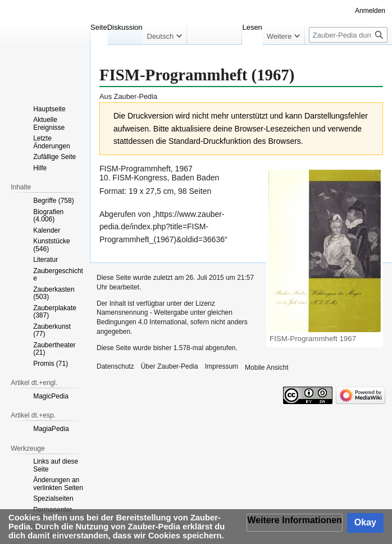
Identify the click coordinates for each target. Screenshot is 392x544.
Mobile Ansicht (266, 368)
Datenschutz (115, 366)
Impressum (222, 366)
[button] (295, 523)
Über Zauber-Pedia (170, 366)
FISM (109, 169)
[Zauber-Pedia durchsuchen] (348, 35)
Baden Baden (195, 178)
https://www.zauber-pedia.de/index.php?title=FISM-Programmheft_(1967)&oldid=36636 (162, 227)
